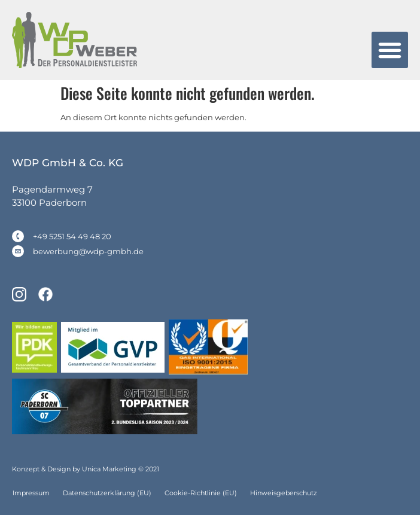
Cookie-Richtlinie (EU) (201, 493)
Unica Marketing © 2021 (121, 469)
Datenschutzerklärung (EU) (107, 493)
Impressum (31, 493)
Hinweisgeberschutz (284, 493)
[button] (390, 50)
